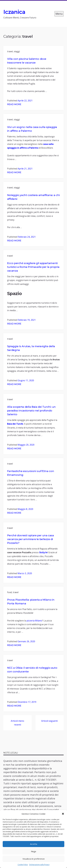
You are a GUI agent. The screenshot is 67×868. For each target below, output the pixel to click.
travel (10, 51)
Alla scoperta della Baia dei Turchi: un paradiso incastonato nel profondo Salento (31, 411)
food (9, 592)
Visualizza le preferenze (34, 859)
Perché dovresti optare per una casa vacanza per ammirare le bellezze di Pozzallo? (31, 539)
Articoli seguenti (49, 721)
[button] (63, 814)
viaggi (17, 51)
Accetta (34, 844)
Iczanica (14, 12)
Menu (59, 14)
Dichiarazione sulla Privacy (39, 865)
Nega (33, 851)
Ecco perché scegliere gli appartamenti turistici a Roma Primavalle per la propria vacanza (33, 267)
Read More (14, 104)
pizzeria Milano (34, 621)
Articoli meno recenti (17, 723)
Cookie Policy (23, 865)
